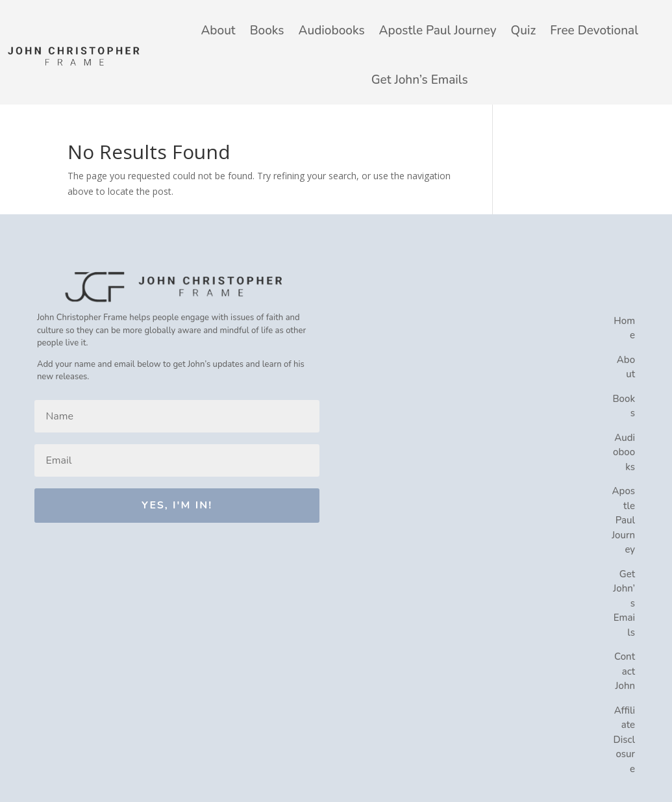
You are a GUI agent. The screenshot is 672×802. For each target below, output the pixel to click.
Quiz (524, 31)
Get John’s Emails (420, 80)
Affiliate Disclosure (625, 740)
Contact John (625, 671)
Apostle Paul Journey (438, 31)
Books (267, 31)
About (218, 31)
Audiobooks (332, 31)
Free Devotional (594, 31)
